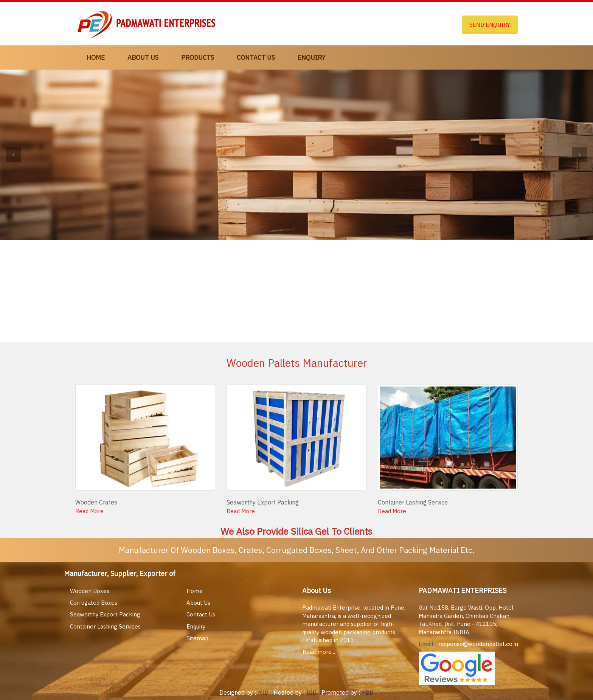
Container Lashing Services (105, 626)
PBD (368, 693)
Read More (89, 511)
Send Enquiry (490, 25)
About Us (143, 57)
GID (311, 693)
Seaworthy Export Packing (105, 614)
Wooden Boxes (90, 591)
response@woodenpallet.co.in (478, 644)
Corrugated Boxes (94, 603)
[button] (14, 155)
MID (262, 693)
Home (96, 57)
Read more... (319, 652)
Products (198, 57)
